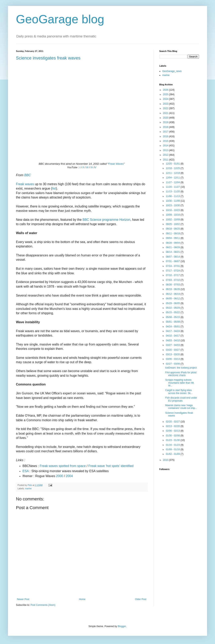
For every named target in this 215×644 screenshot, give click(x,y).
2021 (166, 113)
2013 (166, 150)
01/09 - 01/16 (173, 449)
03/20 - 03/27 (173, 350)
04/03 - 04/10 (173, 340)
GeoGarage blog (60, 19)
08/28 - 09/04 (173, 243)
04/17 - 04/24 (173, 331)
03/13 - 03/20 (173, 354)
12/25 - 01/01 (173, 164)
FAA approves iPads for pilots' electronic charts (181, 374)
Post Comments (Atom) (43, 605)
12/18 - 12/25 (173, 168)
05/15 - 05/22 (173, 312)
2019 (166, 122)
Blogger (122, 626)
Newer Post (23, 599)
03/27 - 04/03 (173, 345)
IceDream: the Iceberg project (181, 368)
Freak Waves (116, 164)
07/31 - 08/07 (173, 261)
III (87, 167)
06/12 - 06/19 (173, 294)
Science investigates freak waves (48, 58)
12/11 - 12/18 (173, 173)
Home (82, 599)
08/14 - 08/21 (173, 252)
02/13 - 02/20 (173, 426)
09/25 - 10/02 (173, 224)
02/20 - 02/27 (173, 422)
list (54, 188)
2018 (166, 127)
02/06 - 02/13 (173, 431)
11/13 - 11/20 (173, 192)
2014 (166, 146)
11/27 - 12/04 (173, 182)
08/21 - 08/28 (173, 247)
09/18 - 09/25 (173, 229)
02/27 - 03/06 (173, 364)
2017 (166, 132)
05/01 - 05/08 (173, 322)
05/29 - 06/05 (173, 303)
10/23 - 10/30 (173, 205)
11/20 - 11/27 (173, 187)
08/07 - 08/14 (173, 257)
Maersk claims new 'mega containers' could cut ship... (181, 407)
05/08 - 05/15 (173, 317)
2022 (166, 108)
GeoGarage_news (172, 71)
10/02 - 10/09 (173, 220)
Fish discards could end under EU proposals (181, 399)
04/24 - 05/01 (173, 327)
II (83, 167)
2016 (166, 136)
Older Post (141, 599)
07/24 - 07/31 (173, 266)
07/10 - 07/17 (173, 275)
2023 (166, 104)
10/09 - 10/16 (173, 215)
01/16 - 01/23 (173, 445)
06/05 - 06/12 (173, 299)
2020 (166, 118)
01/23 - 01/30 (173, 440)
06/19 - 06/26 (173, 289)
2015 (166, 141)
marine (28, 488)
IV (92, 167)
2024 (166, 99)
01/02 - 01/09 (173, 454)
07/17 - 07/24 (173, 271)
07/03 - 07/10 (173, 280)
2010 (166, 460)
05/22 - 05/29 (173, 308)
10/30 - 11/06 (173, 201)
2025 (166, 94)
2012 (166, 155)
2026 (166, 90)
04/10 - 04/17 (173, 336)
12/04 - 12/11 (173, 178)
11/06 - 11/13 (173, 196)
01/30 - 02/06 (173, 436)
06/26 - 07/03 (173, 285)
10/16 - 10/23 (173, 210)
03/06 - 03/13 (173, 359)
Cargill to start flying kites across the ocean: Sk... (179, 392)
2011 (166, 160)
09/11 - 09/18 (173, 233)
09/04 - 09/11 (173, 238)
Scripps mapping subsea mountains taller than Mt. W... (180, 383)
